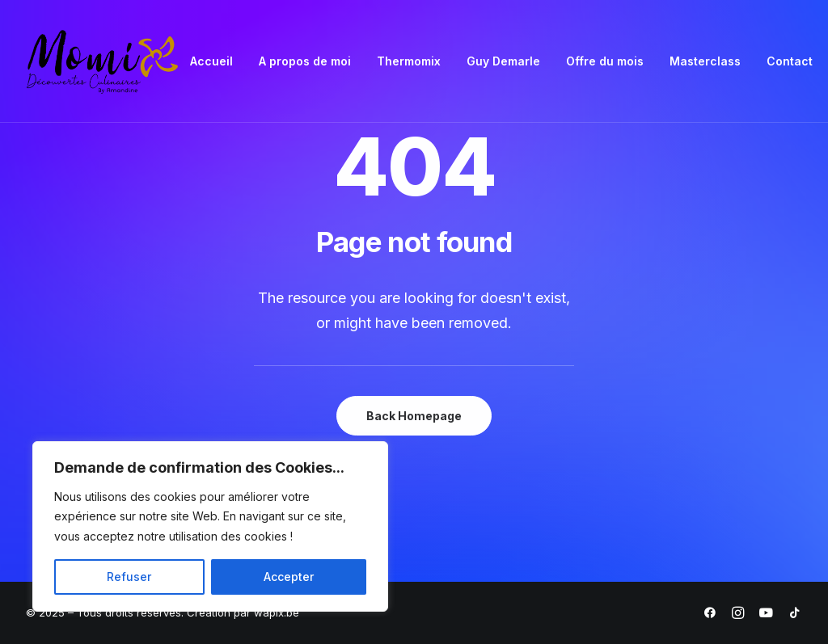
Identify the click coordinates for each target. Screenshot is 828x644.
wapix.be (277, 612)
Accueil (211, 61)
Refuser (129, 577)
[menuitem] (211, 61)
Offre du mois (605, 61)
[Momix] (102, 61)
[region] (210, 527)
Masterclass (705, 61)
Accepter (289, 577)
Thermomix (409, 61)
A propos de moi (305, 61)
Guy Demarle (503, 61)
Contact (790, 61)
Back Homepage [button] (414, 416)
